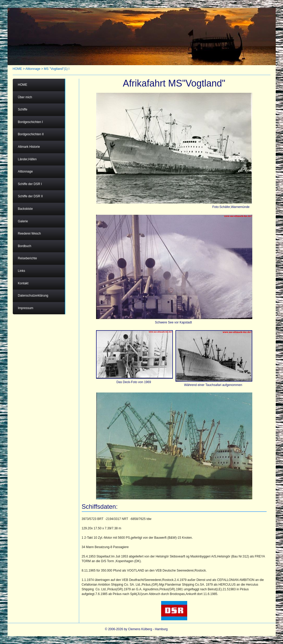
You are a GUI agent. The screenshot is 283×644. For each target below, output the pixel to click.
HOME (17, 69)
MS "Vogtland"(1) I (57, 69)
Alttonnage (33, 69)
